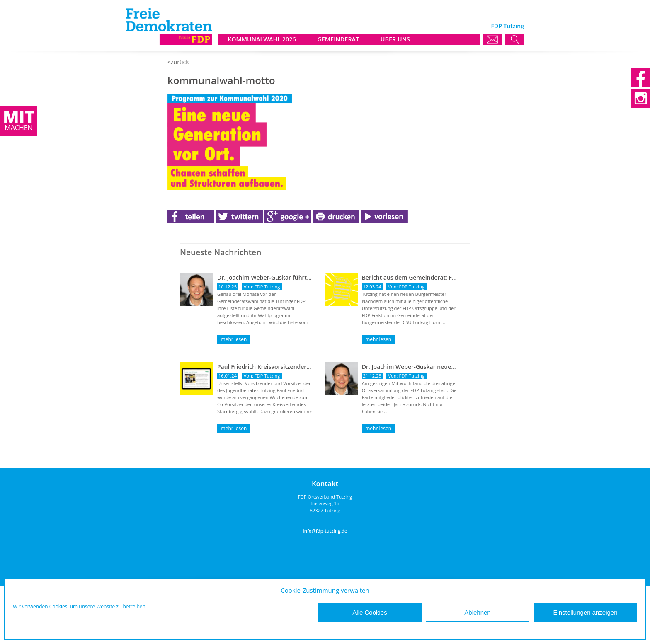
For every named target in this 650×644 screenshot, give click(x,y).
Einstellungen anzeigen (585, 612)
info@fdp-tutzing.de (325, 531)
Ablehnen (477, 612)
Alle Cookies (370, 612)
